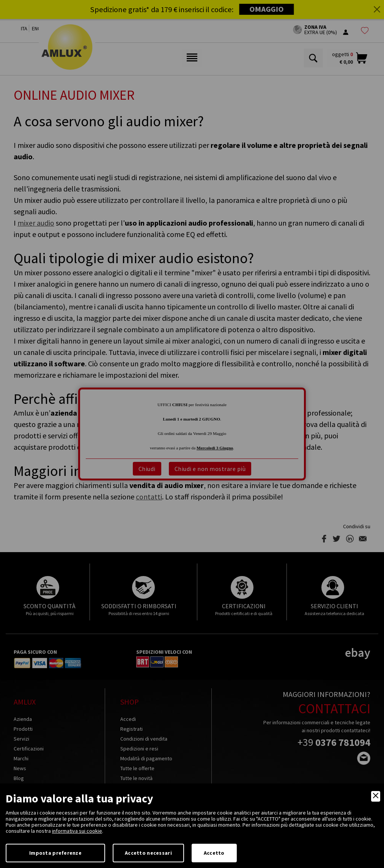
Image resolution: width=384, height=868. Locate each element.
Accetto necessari (148, 853)
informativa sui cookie (77, 831)
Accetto (214, 853)
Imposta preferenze (55, 853)
